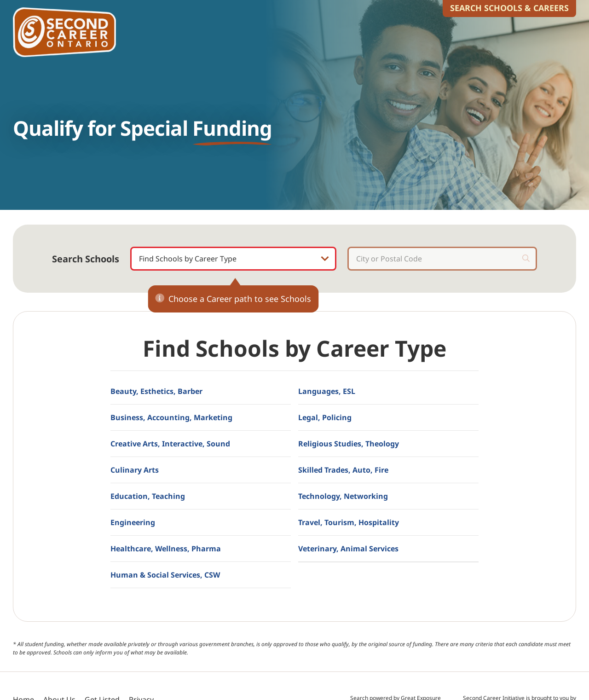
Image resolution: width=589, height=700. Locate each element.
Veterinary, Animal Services (348, 549)
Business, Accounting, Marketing (171, 417)
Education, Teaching (148, 496)
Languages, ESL (327, 391)
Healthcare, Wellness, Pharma (166, 549)
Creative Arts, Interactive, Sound (170, 444)
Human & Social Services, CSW (165, 575)
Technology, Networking (343, 496)
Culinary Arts (135, 470)
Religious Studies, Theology (349, 444)
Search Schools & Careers (509, 8)
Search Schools (86, 259)
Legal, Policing (325, 417)
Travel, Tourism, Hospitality (349, 522)
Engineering (133, 522)
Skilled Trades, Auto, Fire (343, 470)
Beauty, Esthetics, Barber (156, 391)
